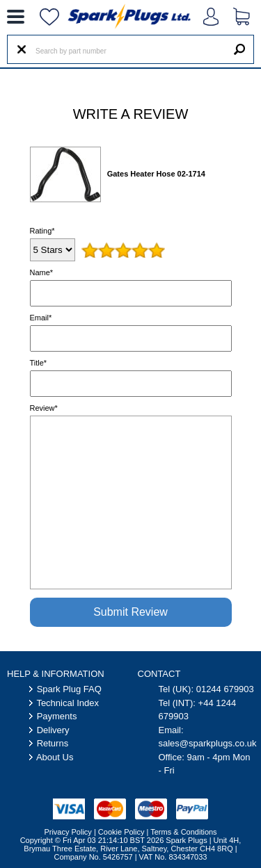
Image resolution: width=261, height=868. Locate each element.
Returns (53, 743)
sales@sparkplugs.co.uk (208, 743)
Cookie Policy (121, 832)
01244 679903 (225, 689)
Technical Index (68, 703)
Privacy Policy (68, 832)
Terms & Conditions (183, 832)
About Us (55, 757)
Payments (57, 716)
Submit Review (130, 612)
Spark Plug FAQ (69, 689)
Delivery (53, 730)
